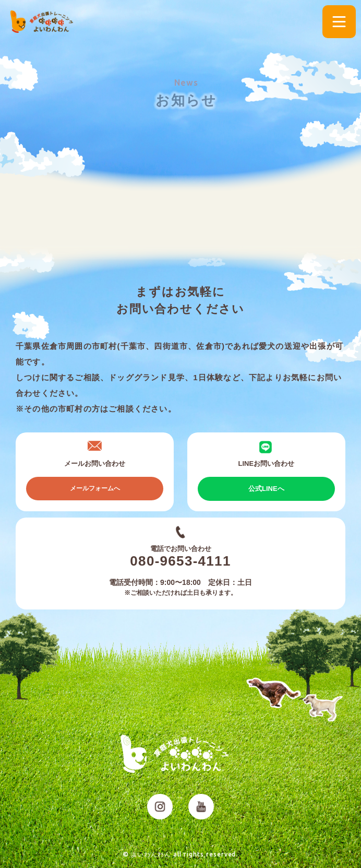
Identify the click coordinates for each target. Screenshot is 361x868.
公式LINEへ (266, 489)
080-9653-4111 (180, 561)
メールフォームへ (95, 488)
